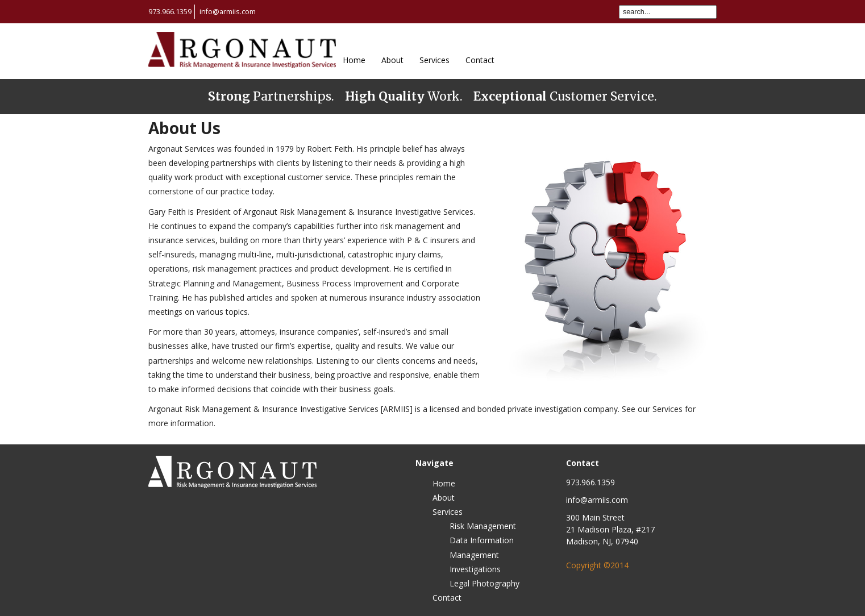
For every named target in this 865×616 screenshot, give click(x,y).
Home (354, 60)
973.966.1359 (170, 12)
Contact (480, 60)
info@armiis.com (228, 12)
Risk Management (483, 526)
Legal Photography (485, 583)
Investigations (475, 569)
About (392, 60)
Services (434, 60)
